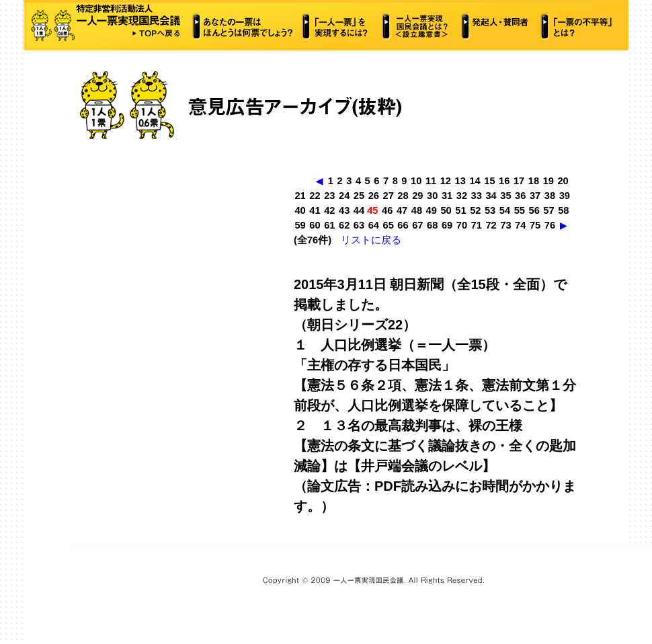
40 (300, 210)
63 (359, 225)
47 (402, 210)
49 (432, 210)
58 (563, 210)
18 (534, 181)
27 (389, 196)
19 (548, 181)
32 (462, 196)
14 (475, 181)
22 (315, 196)
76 (550, 225)
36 (520, 196)
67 (417, 225)
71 (477, 225)
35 (505, 196)
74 (520, 225)
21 (300, 196)
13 (460, 181)
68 (432, 225)
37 (535, 196)
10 (416, 181)
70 (462, 225)
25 (359, 196)
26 (374, 196)
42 (329, 210)
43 (344, 210)
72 (491, 225)
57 (548, 210)
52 (475, 210)
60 (315, 225)
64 (374, 225)
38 (550, 196)
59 (300, 225)
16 (504, 181)
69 (447, 225)
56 (534, 210)
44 (359, 210)
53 (490, 210)
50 (446, 210)
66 (403, 225)
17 (519, 181)
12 (446, 181)
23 (329, 196)
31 (447, 196)
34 (491, 196)
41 (315, 210)
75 (535, 225)
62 (344, 225)
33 (477, 196)
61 (329, 225)
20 (563, 181)
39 (565, 196)
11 (431, 181)
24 (344, 196)
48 (417, 210)
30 (432, 196)
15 (489, 181)
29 (417, 196)
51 (460, 210)
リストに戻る (371, 240)
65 (389, 225)
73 (505, 225)
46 (387, 210)
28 (403, 196)
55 (520, 210)
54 (505, 210)
